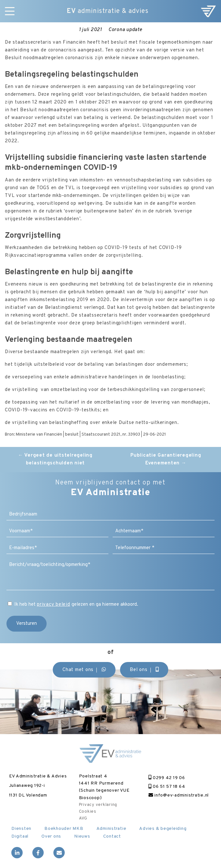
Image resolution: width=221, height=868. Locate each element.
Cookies (88, 812)
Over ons (51, 836)
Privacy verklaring (98, 805)
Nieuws (82, 836)
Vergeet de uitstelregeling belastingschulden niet (55, 459)
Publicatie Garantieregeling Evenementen (166, 459)
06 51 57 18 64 (167, 787)
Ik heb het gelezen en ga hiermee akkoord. (76, 605)
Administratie (111, 829)
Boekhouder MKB (64, 829)
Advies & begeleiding (163, 829)
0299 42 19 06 (167, 778)
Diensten (21, 829)
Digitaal (20, 836)
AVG (83, 819)
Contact (112, 836)
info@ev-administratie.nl (179, 795)
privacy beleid (54, 605)
